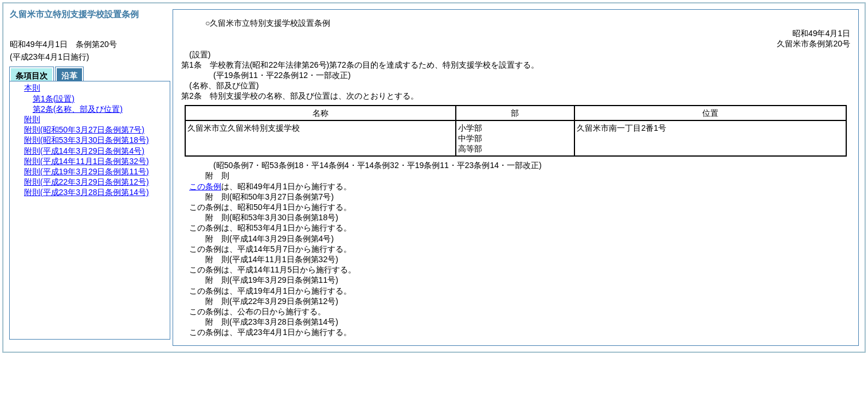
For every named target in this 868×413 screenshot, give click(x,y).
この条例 (205, 186)
